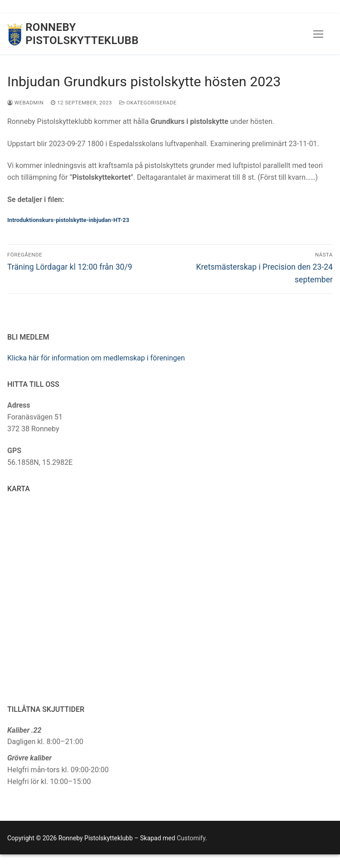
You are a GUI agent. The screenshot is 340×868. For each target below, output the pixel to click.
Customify (191, 838)
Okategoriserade (148, 103)
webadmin (25, 103)
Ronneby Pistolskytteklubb (82, 34)
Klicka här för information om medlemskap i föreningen (96, 358)
